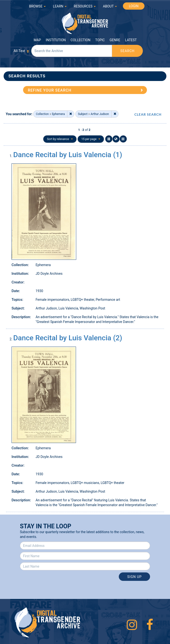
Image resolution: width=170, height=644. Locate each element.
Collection (81, 40)
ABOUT (110, 6)
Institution (56, 40)
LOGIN (134, 6)
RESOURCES (85, 6)
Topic (100, 40)
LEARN (60, 6)
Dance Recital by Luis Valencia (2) (68, 338)
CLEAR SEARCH (148, 114)
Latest (131, 40)
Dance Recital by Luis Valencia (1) (68, 155)
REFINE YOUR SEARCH (50, 90)
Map (37, 40)
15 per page (91, 139)
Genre (115, 40)
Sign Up (134, 577)
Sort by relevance (60, 139)
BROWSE (37, 6)
